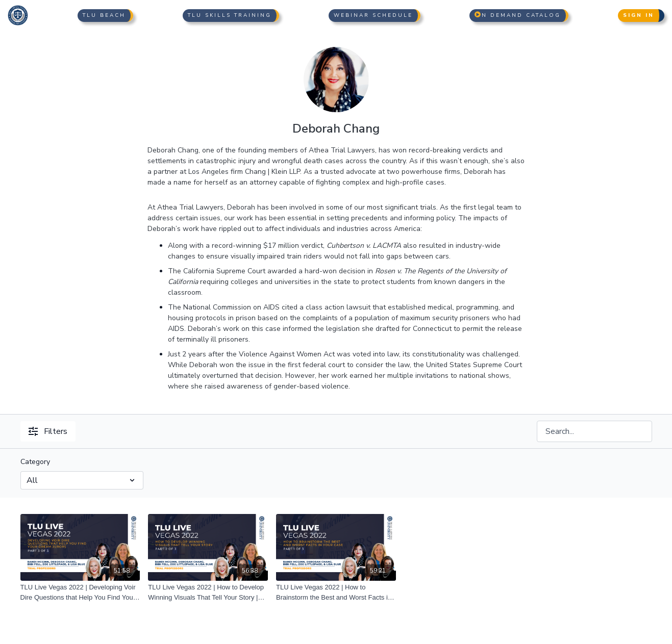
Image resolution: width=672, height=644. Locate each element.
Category (35, 462)
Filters (48, 431)
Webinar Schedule (373, 15)
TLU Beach (104, 15)
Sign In (639, 15)
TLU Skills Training (230, 15)
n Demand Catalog (518, 15)
